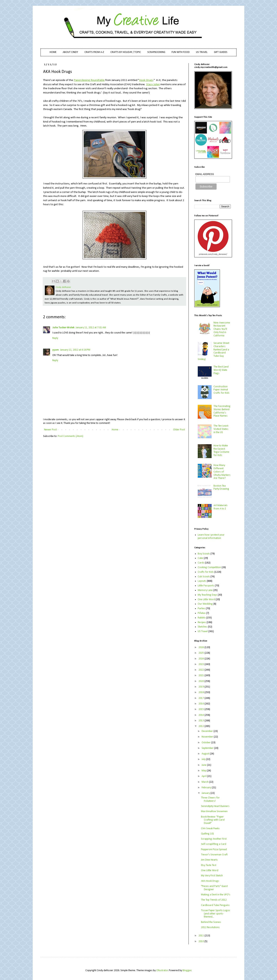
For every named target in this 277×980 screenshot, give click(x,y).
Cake (200, 558)
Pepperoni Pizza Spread (214, 850)
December (208, 731)
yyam (56, 350)
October (206, 743)
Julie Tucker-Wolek (63, 328)
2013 (201, 721)
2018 (201, 692)
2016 (201, 704)
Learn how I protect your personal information (211, 537)
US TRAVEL (202, 52)
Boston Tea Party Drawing (221, 487)
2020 (201, 681)
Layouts (202, 581)
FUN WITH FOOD (181, 52)
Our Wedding (205, 604)
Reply (55, 338)
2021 (201, 675)
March (205, 782)
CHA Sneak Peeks (210, 829)
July (204, 759)
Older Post (179, 430)
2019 (201, 687)
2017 (201, 698)
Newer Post (50, 430)
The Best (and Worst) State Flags (221, 370)
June (204, 765)
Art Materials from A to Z (221, 507)
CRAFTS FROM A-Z (94, 52)
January (206, 793)
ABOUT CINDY (70, 52)
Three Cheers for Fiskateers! (210, 799)
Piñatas (202, 613)
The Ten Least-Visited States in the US (221, 429)
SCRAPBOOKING (156, 52)
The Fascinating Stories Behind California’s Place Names (222, 411)
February (207, 788)
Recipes (202, 622)
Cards (201, 563)
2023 (201, 664)
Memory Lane (205, 590)
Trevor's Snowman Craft (214, 855)
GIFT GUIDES (221, 52)
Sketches (203, 627)
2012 (201, 726)
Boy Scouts (204, 554)
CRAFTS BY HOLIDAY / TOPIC (126, 52)
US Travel (203, 631)
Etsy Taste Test (209, 865)
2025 (201, 653)
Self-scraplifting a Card (214, 844)
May (204, 771)
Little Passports (206, 586)
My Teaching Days (207, 595)
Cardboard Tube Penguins (215, 905)
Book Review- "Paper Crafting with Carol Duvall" (213, 820)
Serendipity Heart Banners (215, 806)
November (208, 737)
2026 (201, 647)
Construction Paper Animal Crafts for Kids (222, 390)
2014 (201, 715)
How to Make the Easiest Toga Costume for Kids (221, 450)
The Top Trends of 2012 (214, 900)
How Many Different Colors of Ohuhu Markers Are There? (222, 472)
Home (115, 430)
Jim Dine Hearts (209, 860)
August (206, 754)
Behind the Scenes (211, 922)
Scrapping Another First (214, 839)
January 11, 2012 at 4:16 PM (75, 350)
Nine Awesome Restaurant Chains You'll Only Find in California (222, 329)
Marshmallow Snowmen (214, 811)
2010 (201, 941)
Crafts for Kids (206, 572)
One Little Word (206, 600)
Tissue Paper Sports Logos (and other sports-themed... (216, 914)
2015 (201, 709)
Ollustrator (162, 970)
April (204, 776)
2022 (201, 670)
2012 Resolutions (210, 927)
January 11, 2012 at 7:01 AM (91, 328)
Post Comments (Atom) (71, 436)
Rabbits (202, 618)
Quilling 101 (208, 834)
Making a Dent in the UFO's (216, 895)
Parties (201, 609)
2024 (201, 659)
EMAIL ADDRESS (205, 174)
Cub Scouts (204, 577)
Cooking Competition (209, 567)
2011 (201, 936)
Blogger (187, 970)
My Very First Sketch (212, 876)
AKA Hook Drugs (210, 881)
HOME (53, 52)
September (208, 748)
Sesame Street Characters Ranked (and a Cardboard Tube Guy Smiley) (214, 351)
